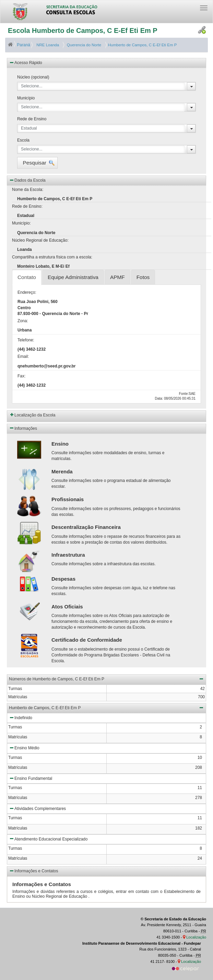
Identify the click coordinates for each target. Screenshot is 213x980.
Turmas (15, 727)
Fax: (21, 376)
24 (200, 858)
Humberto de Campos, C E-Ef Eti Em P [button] (107, 707)
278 (199, 798)
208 (199, 767)
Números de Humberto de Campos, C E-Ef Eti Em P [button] (107, 679)
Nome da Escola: (28, 190)
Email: (23, 356)
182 (199, 828)
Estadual (29, 128)
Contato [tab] (27, 277)
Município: (21, 223)
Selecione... (32, 86)
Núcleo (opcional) (33, 77)
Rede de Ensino (32, 119)
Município (26, 98)
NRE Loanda (47, 45)
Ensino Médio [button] (24, 748)
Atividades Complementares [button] (37, 808)
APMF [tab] (117, 277)
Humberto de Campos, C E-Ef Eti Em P (142, 45)
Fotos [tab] (143, 277)
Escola (23, 140)
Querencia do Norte (83, 45)
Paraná (20, 45)
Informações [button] (23, 428)
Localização (196, 937)
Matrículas (18, 737)
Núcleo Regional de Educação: (40, 240)
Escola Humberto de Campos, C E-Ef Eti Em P (83, 31)
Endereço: (27, 292)
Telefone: (26, 340)
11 (200, 788)
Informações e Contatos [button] (33, 871)
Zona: (23, 321)
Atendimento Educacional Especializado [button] (48, 838)
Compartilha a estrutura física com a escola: (52, 257)
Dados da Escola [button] (27, 180)
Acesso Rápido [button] (26, 62)
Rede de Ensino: (27, 206)
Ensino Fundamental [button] (31, 778)
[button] (37, 163)
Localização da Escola (35, 415)
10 (200, 758)
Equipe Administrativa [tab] (73, 277)
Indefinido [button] (21, 717)
